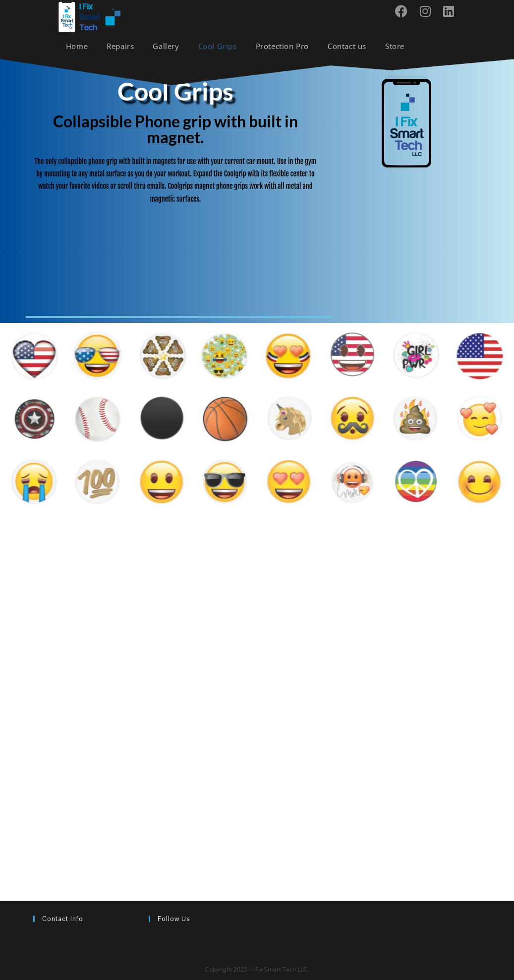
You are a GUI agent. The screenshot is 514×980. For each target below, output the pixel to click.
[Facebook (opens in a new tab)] (405, 11)
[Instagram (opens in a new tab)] (429, 11)
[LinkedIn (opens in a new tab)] (452, 11)
